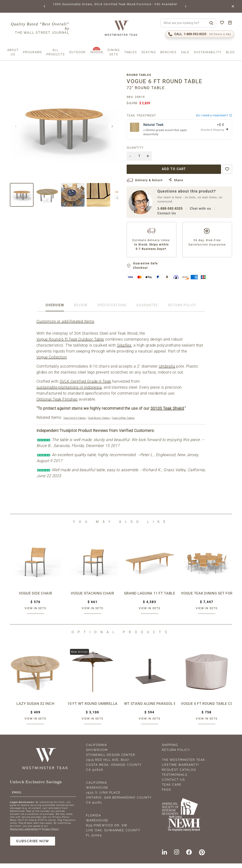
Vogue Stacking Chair (92, 598)
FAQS (166, 794)
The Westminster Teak (184, 764)
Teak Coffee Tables (124, 422)
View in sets (35, 613)
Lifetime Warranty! (180, 769)
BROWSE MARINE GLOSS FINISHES (81, 4)
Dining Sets (114, 52)
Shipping (170, 750)
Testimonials (175, 779)
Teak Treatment (144, 116)
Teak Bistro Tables (99, 422)
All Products (56, 52)
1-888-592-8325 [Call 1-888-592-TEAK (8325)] (172, 209)
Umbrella (167, 371)
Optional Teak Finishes (57, 404)
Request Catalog (179, 774)
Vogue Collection (52, 362)
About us (13, 52)
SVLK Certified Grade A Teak (86, 386)
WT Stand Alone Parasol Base (150, 708)
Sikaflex (124, 350)
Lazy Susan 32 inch (35, 708)
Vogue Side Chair (35, 598)
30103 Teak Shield (167, 413)
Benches (168, 52)
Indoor (97, 52)
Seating (149, 52)
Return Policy (176, 754)
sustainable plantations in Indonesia (69, 392)
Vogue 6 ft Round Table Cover (207, 708)
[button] (44, 6)
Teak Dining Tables (75, 422)
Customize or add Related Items (66, 326)
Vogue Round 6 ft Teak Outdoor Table (70, 344)
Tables (131, 52)
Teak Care (172, 789)
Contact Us (169, 213)
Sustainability (208, 52)
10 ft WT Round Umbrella (93, 708)
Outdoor (77, 52)
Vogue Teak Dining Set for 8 (207, 598)
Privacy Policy (50, 833)
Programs (33, 52)
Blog (230, 52)
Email (17, 797)
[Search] (211, 23)
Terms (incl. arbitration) (24, 833)
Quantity (138, 148)
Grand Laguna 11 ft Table (150, 598)
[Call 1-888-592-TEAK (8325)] (200, 34)
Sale (185, 52)
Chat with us (203, 209)
